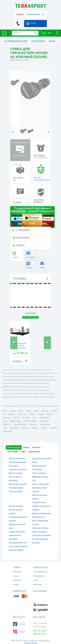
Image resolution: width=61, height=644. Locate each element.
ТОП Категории (14, 447)
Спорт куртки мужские (18, 546)
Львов (36, 411)
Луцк (5, 428)
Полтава (50, 414)
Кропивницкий (16, 421)
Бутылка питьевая (40, 495)
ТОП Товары (13, 452)
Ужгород (44, 428)
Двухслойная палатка (18, 484)
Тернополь (33, 424)
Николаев (12, 414)
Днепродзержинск (31, 421)
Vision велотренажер (17, 462)
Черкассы (16, 417)
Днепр (29, 411)
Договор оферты (31, 643)
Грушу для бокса (39, 473)
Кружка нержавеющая (42, 513)
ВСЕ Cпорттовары (31, 317)
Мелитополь (14, 428)
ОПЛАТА (16, 576)
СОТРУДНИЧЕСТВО (40, 572)
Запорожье (45, 411)
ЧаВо (23, 452)
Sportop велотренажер (41, 535)
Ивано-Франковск (20, 424)
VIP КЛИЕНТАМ (39, 576)
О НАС (36, 580)
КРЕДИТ (16, 584)
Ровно (5, 421)
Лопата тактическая (40, 484)
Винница (32, 414)
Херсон (41, 414)
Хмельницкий (44, 417)
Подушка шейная (16, 550)
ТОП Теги (36, 447)
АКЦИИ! (20, 14)
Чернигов (6, 417)
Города (26, 447)
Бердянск (35, 428)
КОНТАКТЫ (38, 584)
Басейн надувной (16, 506)
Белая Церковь (45, 424)
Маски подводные (40, 532)
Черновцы (43, 421)
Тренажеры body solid (18, 543)
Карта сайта (44, 641)
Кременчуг (7, 424)
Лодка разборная (16, 491)
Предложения (34, 452)
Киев (5, 411)
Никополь (25, 428)
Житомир (26, 417)
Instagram (19, 632)
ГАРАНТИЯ (17, 580)
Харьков (12, 411)
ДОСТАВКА (17, 572)
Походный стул (39, 517)
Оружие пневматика (17, 458)
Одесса (21, 411)
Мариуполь (22, 414)
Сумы (34, 417)
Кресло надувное (16, 473)
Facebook (19, 624)
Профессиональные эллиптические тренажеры (17, 535)
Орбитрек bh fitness (40, 528)
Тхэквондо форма (16, 488)
